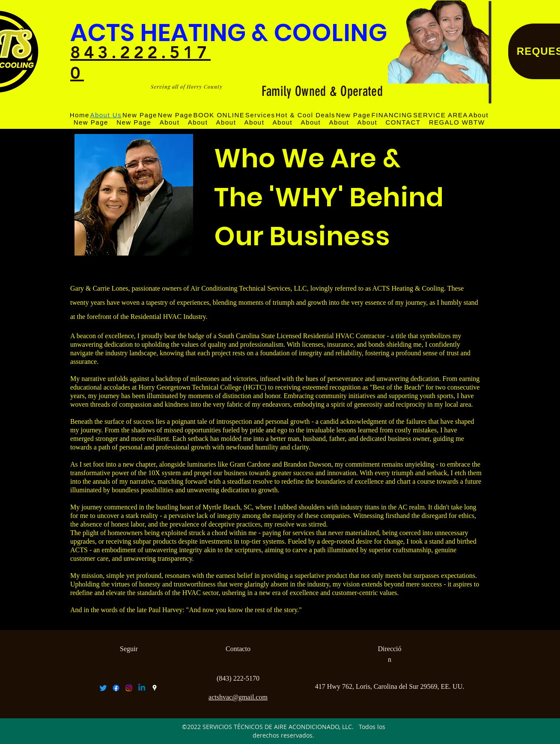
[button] (440, 115)
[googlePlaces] (155, 688)
